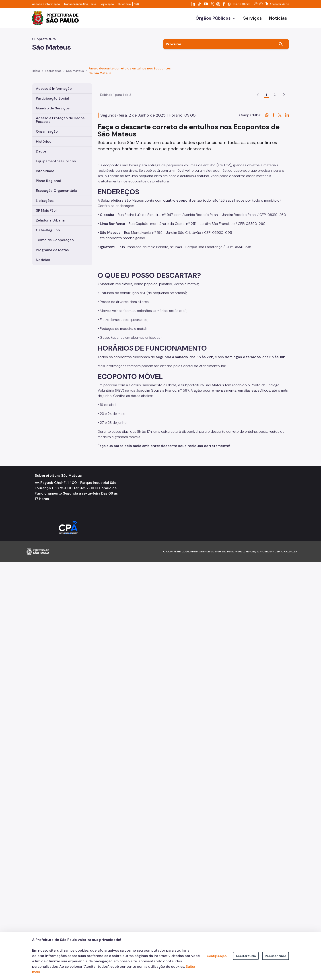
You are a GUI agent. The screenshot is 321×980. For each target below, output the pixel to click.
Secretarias (53, 71)
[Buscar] (281, 44)
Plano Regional (48, 181)
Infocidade (45, 171)
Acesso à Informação (54, 89)
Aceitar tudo (246, 956)
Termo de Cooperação (55, 240)
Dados (41, 151)
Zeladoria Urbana (50, 220)
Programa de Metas (52, 250)
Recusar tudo (276, 956)
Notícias (43, 260)
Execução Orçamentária (57, 191)
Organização (47, 131)
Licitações (45, 201)
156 (137, 4)
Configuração (217, 956)
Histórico (44, 141)
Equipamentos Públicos (56, 161)
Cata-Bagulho (48, 230)
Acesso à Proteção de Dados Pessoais (60, 120)
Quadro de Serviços (53, 108)
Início (36, 71)
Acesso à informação (46, 4)
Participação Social (52, 98)
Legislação (107, 4)
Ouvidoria (124, 4)
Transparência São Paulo (80, 4)
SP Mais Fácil (47, 210)
